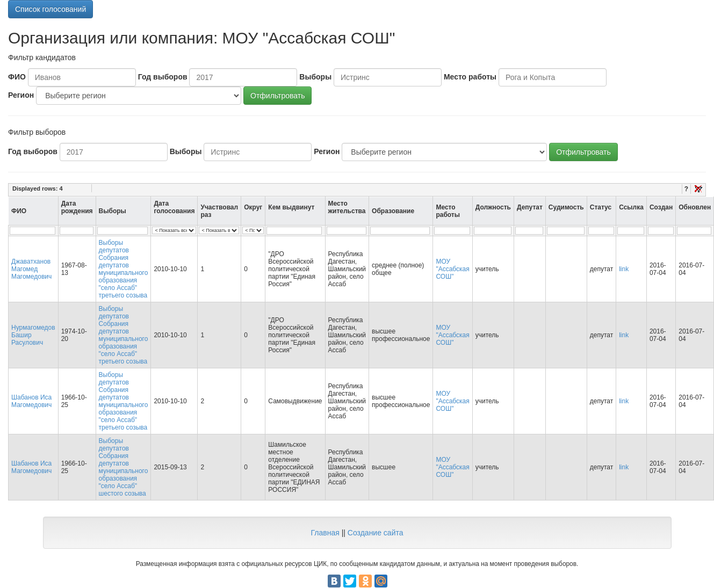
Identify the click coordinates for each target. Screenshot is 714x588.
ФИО (17, 77)
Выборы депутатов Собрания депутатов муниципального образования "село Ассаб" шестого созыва (124, 467)
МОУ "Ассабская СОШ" (452, 269)
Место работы (470, 77)
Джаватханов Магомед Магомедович (31, 269)
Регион (21, 95)
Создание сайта (376, 533)
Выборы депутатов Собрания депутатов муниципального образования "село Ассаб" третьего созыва (124, 269)
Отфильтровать (277, 96)
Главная (325, 533)
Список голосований (51, 9)
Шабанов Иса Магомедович (31, 401)
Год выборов (163, 77)
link (624, 269)
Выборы (315, 77)
